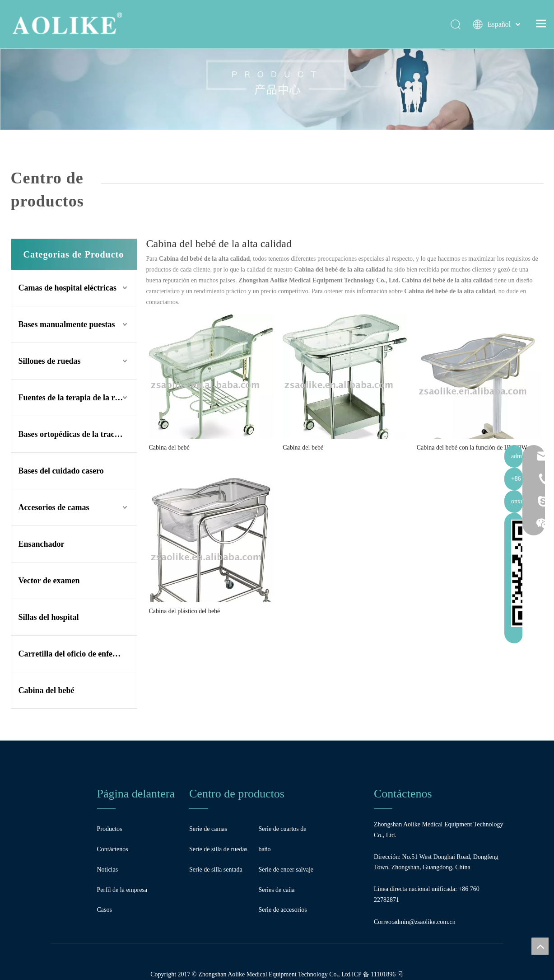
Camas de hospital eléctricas (68, 288)
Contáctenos (113, 849)
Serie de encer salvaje (286, 870)
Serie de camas (208, 829)
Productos (110, 829)
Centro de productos (237, 794)
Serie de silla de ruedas (218, 849)
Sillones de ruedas (50, 361)
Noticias (108, 870)
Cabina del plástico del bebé (185, 611)
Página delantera (136, 794)
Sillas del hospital (49, 617)
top (540, 946)
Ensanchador (42, 544)
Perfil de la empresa (122, 890)
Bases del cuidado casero (61, 471)
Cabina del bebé (47, 690)
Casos (105, 910)
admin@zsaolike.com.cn (424, 922)
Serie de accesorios (282, 910)
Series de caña (276, 890)
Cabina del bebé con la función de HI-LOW (472, 448)
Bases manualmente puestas (67, 324)
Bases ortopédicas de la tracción (74, 434)
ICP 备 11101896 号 (378, 974)
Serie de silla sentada (216, 870)
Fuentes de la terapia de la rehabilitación (78, 398)
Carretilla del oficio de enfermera (77, 654)
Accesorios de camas (54, 507)
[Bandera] (277, 65)
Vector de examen (49, 581)
